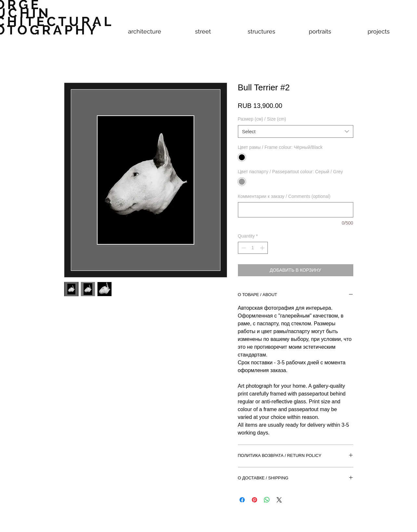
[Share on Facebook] (242, 500)
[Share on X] (279, 500)
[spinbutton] (253, 248)
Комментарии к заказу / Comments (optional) (284, 196)
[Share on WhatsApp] (267, 500)
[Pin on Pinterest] (254, 500)
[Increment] (263, 248)
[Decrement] (243, 248)
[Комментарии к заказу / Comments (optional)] (296, 210)
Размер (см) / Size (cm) (262, 119)
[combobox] (296, 131)
